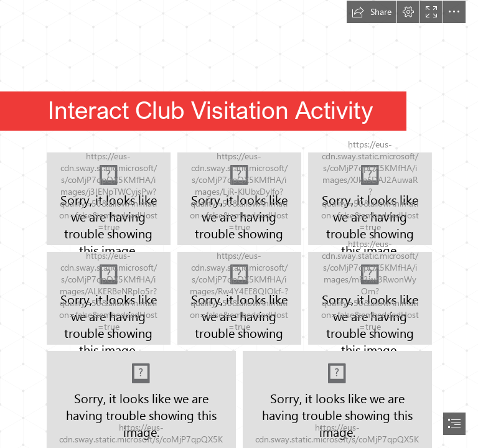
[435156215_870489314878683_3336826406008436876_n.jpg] (109, 199)
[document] (239, 224)
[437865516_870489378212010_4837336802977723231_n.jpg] (109, 298)
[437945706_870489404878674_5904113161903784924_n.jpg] (239, 298)
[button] (372, 12)
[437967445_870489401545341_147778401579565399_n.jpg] (370, 298)
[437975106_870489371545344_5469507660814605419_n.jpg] (370, 199)
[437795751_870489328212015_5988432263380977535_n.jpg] (239, 199)
